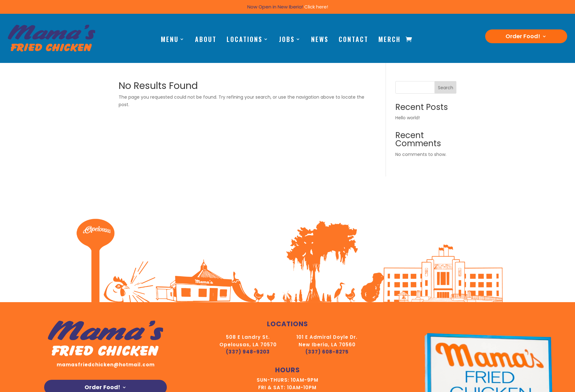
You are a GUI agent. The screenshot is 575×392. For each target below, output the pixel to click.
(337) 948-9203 (248, 352)
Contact (354, 40)
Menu (170, 40)
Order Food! (523, 37)
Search (446, 88)
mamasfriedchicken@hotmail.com (106, 365)
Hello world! (408, 118)
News (320, 40)
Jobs (287, 40)
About (206, 40)
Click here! (316, 7)
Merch (390, 40)
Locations (245, 40)
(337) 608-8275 (327, 352)
